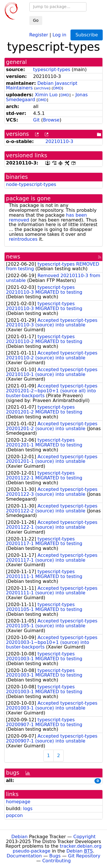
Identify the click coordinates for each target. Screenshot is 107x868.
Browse (51, 120)
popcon (14, 815)
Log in (59, 35)
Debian (20, 837)
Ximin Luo (46, 95)
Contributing (56, 861)
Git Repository (84, 856)
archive (42, 88)
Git (36, 120)
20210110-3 (59, 141)
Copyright (84, 837)
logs (28, 809)
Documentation (24, 856)
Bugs (55, 856)
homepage (18, 802)
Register (39, 35)
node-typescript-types (31, 184)
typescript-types (52, 69)
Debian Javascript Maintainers (42, 86)
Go (36, 20)
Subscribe (87, 35)
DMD (57, 88)
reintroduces (23, 239)
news (13, 257)
